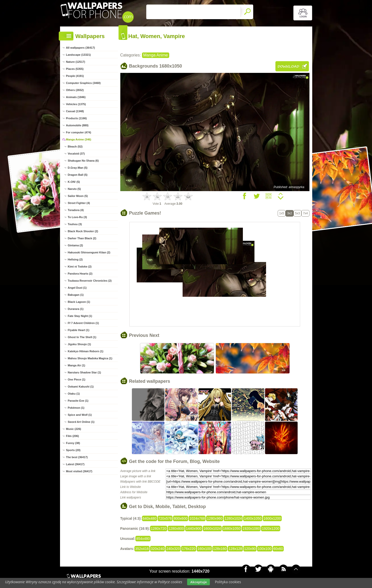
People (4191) (75, 76)
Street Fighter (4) (79, 203)
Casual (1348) (75, 111)
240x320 (173, 549)
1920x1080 (251, 528)
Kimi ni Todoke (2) (80, 267)
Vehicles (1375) (76, 104)
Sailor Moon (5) (78, 196)
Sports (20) (73, 450)
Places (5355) (75, 69)
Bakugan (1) (76, 295)
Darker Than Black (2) (82, 238)
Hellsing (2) (75, 259)
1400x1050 (253, 518)
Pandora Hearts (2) (80, 274)
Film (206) (73, 436)
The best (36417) (77, 457)
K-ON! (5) (74, 182)
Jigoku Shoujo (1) (79, 344)
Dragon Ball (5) (78, 175)
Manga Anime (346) (79, 139)
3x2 (289, 213)
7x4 (305, 213)
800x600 (181, 518)
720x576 (165, 518)
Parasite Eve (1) (78, 401)
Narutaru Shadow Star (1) (84, 372)
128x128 (235, 549)
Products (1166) (77, 118)
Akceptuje (198, 582)
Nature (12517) (76, 62)
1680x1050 (232, 528)
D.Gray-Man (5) (78, 168)
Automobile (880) (77, 125)
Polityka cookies (228, 582)
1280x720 (159, 528)
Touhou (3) (75, 224)
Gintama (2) (76, 245)
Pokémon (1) (76, 408)
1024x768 (197, 518)
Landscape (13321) (78, 55)
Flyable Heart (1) (79, 330)
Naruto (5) (74, 189)
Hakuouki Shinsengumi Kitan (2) (89, 252)
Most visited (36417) (79, 471)
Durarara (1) (76, 309)
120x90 (250, 549)
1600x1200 (272, 518)
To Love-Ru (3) (77, 217)
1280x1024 (233, 518)
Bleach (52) (75, 146)
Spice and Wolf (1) (80, 415)
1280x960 (215, 518)
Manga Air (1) (77, 365)
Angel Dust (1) (77, 288)
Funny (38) (73, 443)
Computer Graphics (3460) (83, 83)
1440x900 (194, 528)
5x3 (297, 213)
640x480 (150, 518)
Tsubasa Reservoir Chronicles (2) (90, 281)
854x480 (143, 539)
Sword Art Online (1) (81, 422)
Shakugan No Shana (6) (83, 161)
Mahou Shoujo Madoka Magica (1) (90, 358)
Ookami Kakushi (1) (81, 387)
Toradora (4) (76, 210)
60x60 (278, 549)
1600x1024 (212, 528)
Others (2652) (75, 90)
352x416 (142, 549)
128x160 (220, 549)
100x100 (265, 549)
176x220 (189, 549)
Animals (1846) (76, 97)
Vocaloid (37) (76, 154)
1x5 (282, 213)
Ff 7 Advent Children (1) (83, 323)
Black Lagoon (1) (79, 302)
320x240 (158, 549)
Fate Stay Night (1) (80, 316)
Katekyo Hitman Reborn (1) (86, 351)
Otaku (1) (74, 394)
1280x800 (176, 528)
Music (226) (74, 429)
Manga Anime (156, 55)
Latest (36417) (75, 464)
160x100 (204, 549)
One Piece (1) (77, 379)
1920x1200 (270, 528)
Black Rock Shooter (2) (83, 231)
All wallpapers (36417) (81, 48)
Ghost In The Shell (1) (82, 337)
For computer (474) (79, 132)
